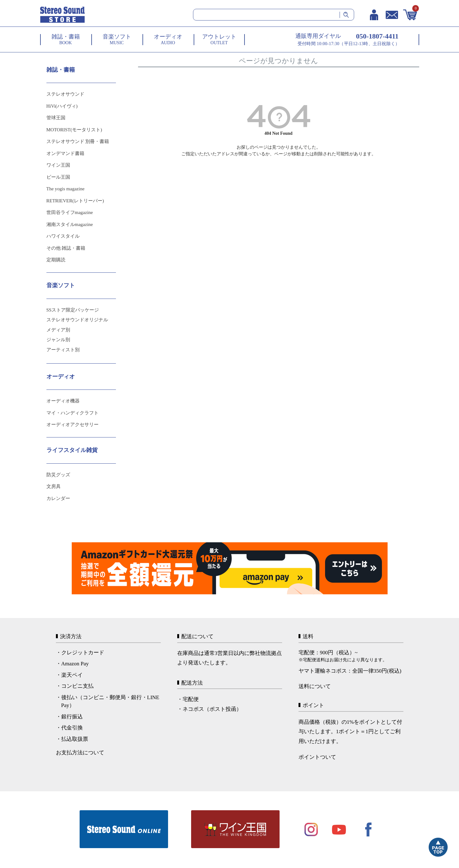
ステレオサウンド (65, 94)
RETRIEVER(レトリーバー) (75, 201)
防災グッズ (58, 475)
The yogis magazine (66, 189)
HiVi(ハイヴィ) (62, 106)
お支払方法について (80, 753)
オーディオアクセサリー (72, 425)
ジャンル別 (58, 340)
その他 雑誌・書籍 (66, 248)
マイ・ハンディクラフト (72, 413)
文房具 (54, 486)
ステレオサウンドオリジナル (77, 320)
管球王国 (56, 118)
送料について (315, 686)
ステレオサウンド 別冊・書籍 (78, 141)
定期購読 (56, 260)
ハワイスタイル (63, 236)
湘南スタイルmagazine (70, 224)
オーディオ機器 (63, 401)
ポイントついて (317, 757)
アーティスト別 (63, 350)
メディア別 (58, 330)
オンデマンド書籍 (65, 153)
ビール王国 (58, 177)
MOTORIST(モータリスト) (74, 130)
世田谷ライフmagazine (70, 212)
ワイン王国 (58, 165)
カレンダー (58, 498)
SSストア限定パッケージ (73, 310)
